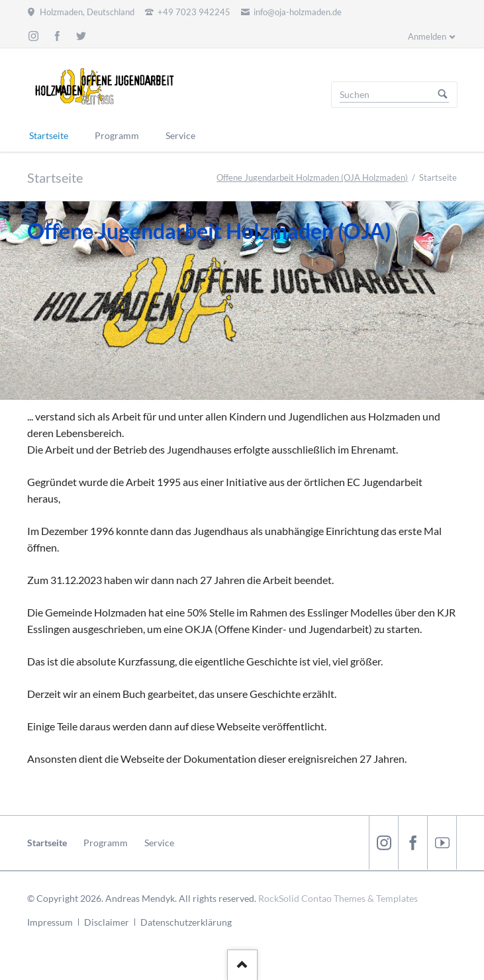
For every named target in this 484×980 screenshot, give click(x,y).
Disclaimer (107, 922)
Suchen (443, 95)
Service (159, 843)
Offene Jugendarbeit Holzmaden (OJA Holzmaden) (312, 177)
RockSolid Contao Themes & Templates (338, 898)
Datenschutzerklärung (186, 922)
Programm (106, 843)
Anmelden (427, 36)
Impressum (50, 922)
